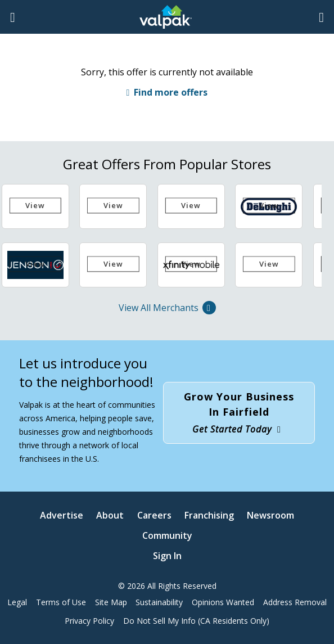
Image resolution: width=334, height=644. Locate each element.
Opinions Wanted (223, 602)
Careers (154, 515)
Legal (17, 602)
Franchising (209, 515)
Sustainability (159, 602)
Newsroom (270, 515)
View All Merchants (167, 308)
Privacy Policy (89, 621)
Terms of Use (61, 602)
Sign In (167, 556)
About (110, 515)
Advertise (62, 515)
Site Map (111, 602)
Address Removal (295, 602)
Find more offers (171, 92)
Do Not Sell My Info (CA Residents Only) (196, 621)
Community (167, 535)
